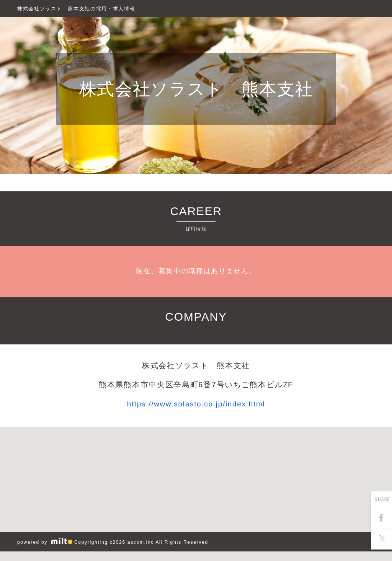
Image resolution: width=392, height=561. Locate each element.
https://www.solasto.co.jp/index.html (196, 404)
